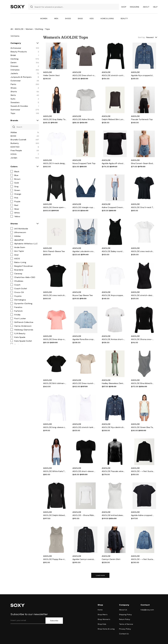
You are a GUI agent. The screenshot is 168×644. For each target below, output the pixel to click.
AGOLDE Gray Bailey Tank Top (55, 119)
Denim (13, 62)
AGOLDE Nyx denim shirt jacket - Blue (113, 427)
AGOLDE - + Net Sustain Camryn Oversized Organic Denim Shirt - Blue (143, 559)
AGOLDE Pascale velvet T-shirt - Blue (113, 471)
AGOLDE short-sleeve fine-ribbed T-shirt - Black (84, 471)
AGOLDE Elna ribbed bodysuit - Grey (143, 383)
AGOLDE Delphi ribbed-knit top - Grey (55, 515)
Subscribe (54, 621)
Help (155, 7)
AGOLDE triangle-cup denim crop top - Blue (84, 207)
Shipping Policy (125, 614)
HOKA (13, 154)
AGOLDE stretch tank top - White (84, 427)
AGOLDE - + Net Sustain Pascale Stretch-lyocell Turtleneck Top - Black (143, 471)
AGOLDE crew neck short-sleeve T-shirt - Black (55, 295)
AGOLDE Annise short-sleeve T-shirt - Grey (113, 339)
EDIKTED (15, 147)
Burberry (15, 143)
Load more (100, 575)
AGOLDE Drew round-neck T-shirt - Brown (84, 383)
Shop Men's (103, 614)
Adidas (14, 132)
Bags (80, 18)
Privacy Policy (125, 629)
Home (100, 610)
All (12, 29)
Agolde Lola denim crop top (84, 251)
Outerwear (16, 81)
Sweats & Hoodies (19, 106)
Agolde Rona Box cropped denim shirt (84, 339)
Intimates (15, 70)
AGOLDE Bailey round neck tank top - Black (113, 251)
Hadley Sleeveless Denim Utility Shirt (113, 383)
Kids (92, 18)
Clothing (39, 29)
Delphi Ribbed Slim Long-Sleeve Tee (113, 119)
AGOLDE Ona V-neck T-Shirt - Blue (143, 207)
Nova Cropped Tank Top (84, 163)
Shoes (68, 18)
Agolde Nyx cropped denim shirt (143, 75)
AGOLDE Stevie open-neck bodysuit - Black (55, 207)
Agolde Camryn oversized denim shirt (84, 559)
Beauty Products (19, 52)
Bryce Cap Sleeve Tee (83, 295)
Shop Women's (104, 619)
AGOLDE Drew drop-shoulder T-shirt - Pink (55, 339)
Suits (13, 99)
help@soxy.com (147, 610)
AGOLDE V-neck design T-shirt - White (55, 163)
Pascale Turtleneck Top (142, 119)
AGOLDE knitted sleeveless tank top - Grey (113, 515)
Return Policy (125, 619)
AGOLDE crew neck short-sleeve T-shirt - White (143, 251)
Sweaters (15, 102)
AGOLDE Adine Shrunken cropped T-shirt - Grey (84, 119)
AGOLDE (19, 29)
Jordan (14, 158)
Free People (16, 150)
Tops (13, 113)
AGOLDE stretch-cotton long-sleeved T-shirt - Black (113, 75)
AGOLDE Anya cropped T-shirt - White (113, 295)
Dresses (14, 66)
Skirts (13, 95)
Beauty (124, 18)
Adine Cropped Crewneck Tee (113, 207)
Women (44, 18)
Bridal (13, 55)
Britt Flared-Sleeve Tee (54, 251)
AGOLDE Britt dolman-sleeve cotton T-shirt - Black (55, 383)
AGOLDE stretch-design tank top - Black (143, 295)
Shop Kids (102, 624)
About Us (123, 610)
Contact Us (124, 634)
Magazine (135, 7)
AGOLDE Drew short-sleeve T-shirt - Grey (84, 75)
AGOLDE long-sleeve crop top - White (55, 427)
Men (56, 18)
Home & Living (107, 18)
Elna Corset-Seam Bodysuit (143, 163)
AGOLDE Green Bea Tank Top (143, 427)
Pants (13, 84)
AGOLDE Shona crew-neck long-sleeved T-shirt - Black (143, 339)
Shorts (14, 91)
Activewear (16, 48)
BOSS (13, 136)
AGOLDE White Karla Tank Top (55, 471)
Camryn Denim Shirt (111, 559)
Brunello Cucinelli (18, 140)
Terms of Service (126, 624)
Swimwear (15, 110)
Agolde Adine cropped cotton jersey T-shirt (143, 515)
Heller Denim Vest (51, 75)
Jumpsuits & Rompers (21, 77)
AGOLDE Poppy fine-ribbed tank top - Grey (55, 559)
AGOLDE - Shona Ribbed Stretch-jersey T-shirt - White (84, 515)
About (146, 7)
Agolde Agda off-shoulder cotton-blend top (113, 163)
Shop (124, 7)
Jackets (14, 73)
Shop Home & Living (106, 629)
